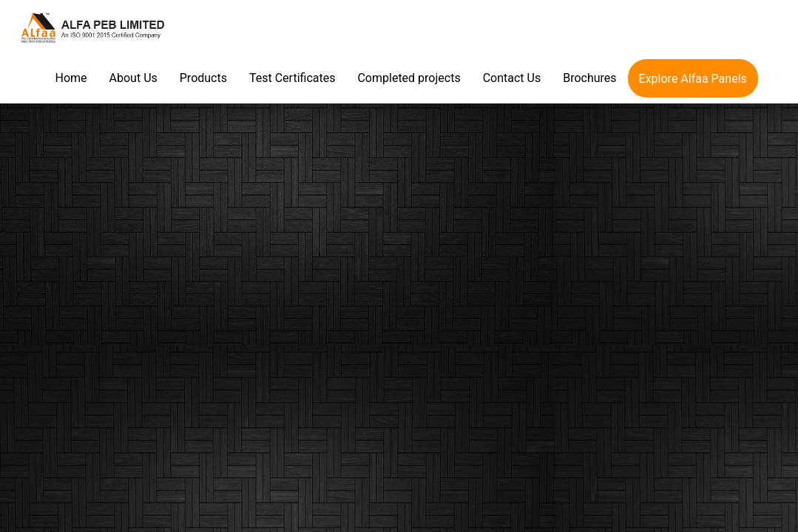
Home (71, 78)
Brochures (589, 78)
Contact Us (512, 78)
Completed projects (409, 78)
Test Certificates (292, 78)
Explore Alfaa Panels (693, 79)
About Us (133, 78)
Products (203, 78)
